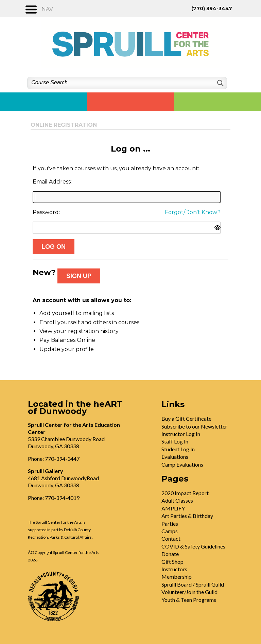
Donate (170, 554)
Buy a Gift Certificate (186, 419)
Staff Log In (175, 441)
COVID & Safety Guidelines (193, 546)
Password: (46, 212)
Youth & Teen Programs (189, 600)
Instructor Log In (181, 434)
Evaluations (175, 457)
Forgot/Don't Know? (193, 212)
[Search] (220, 83)
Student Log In (178, 449)
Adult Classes (177, 500)
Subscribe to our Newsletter (194, 426)
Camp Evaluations (182, 464)
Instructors (174, 569)
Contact (171, 538)
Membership (177, 577)
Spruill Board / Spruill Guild (193, 584)
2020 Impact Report (185, 493)
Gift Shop (172, 562)
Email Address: (52, 182)
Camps (170, 531)
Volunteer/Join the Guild (189, 592)
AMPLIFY (173, 508)
